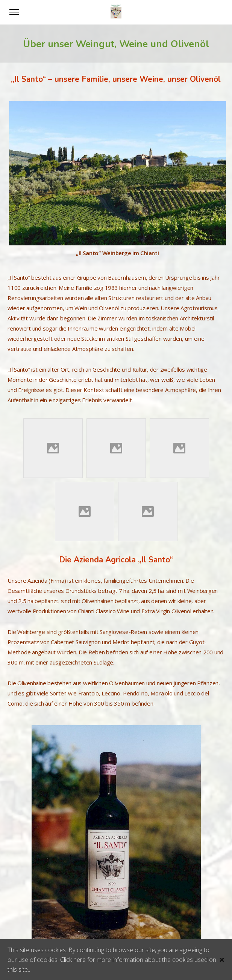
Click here (73, 960)
